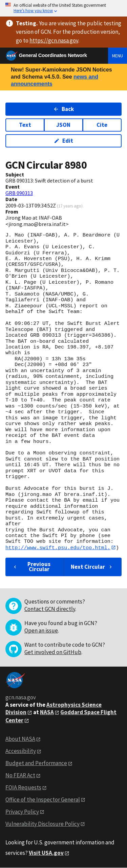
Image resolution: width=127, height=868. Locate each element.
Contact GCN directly (50, 609)
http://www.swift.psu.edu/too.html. (58, 548)
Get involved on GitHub (53, 652)
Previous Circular (31, 567)
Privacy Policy (22, 812)
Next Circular (92, 567)
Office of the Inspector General (43, 800)
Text (25, 125)
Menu (118, 56)
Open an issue (41, 631)
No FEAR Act (20, 775)
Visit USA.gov (46, 853)
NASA (47, 712)
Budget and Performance (36, 763)
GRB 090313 (19, 193)
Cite (102, 125)
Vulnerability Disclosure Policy (43, 824)
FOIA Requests (23, 787)
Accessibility (21, 751)
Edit (63, 141)
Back (63, 109)
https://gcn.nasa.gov (54, 40)
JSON (63, 125)
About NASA (20, 739)
